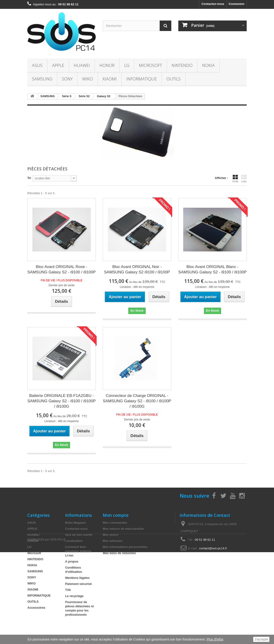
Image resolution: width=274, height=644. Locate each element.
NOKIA (208, 65)
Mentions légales (77, 578)
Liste (244, 179)
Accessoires (36, 608)
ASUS (37, 65)
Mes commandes (115, 523)
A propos (72, 561)
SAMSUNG (42, 79)
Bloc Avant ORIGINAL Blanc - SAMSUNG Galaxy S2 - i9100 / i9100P (213, 269)
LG (127, 65)
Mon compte (116, 515)
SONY (67, 79)
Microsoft (150, 65)
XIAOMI (110, 79)
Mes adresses (113, 541)
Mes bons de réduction (119, 553)
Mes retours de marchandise (123, 529)
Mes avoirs (111, 535)
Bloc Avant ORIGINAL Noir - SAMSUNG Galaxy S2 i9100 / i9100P (137, 269)
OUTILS (174, 79)
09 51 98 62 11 (205, 540)
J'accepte (261, 639)
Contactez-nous (213, 4)
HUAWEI (82, 65)
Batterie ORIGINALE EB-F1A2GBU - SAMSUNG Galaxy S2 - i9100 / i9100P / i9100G (61, 401)
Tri (29, 178)
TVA (68, 590)
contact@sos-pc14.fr (213, 548)
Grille (235, 179)
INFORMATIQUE (142, 79)
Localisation (74, 541)
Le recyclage (74, 596)
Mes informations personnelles (125, 547)
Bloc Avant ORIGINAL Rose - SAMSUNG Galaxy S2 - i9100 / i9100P (61, 269)
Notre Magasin (76, 523)
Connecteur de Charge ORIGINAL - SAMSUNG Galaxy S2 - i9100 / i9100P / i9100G (137, 401)
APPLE (58, 65)
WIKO (88, 79)
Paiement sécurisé (78, 584)
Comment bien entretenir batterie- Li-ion (79, 551)
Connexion (237, 4)
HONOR (107, 65)
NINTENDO (182, 65)
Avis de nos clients (79, 535)
